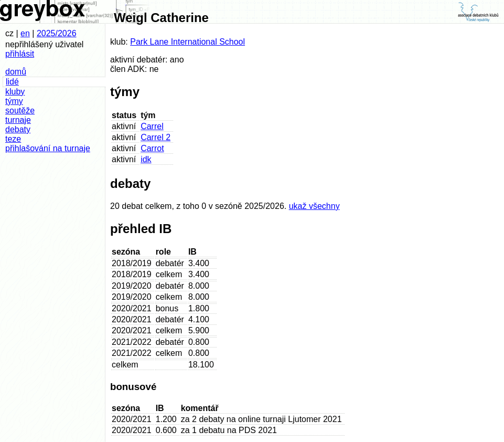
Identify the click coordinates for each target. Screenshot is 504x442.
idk (146, 159)
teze (13, 139)
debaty (18, 129)
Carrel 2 (156, 137)
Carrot (152, 148)
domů (16, 72)
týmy (14, 101)
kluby (15, 92)
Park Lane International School (187, 42)
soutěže (20, 110)
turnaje (18, 120)
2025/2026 (57, 33)
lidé (12, 82)
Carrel (152, 126)
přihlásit (20, 54)
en (25, 33)
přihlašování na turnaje (48, 148)
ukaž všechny (314, 206)
